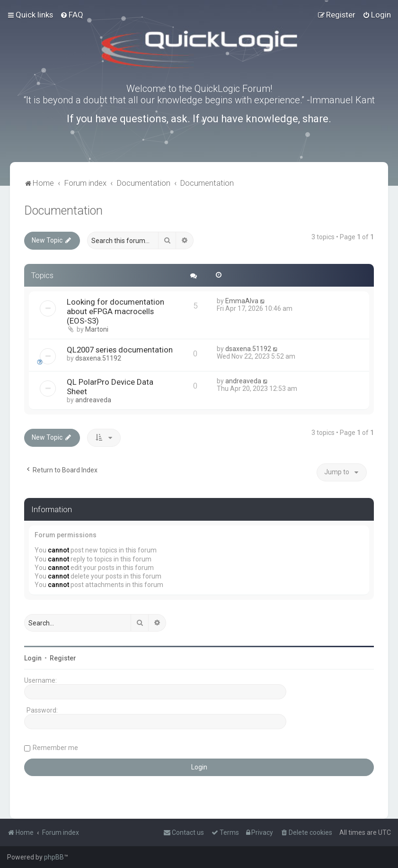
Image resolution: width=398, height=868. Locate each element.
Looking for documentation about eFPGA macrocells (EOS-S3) (115, 311)
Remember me (55, 748)
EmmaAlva (242, 301)
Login (33, 658)
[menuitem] (72, 15)
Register (63, 658)
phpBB (54, 857)
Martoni (97, 329)
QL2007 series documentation (120, 350)
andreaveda (93, 400)
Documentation (63, 211)
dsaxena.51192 (98, 358)
